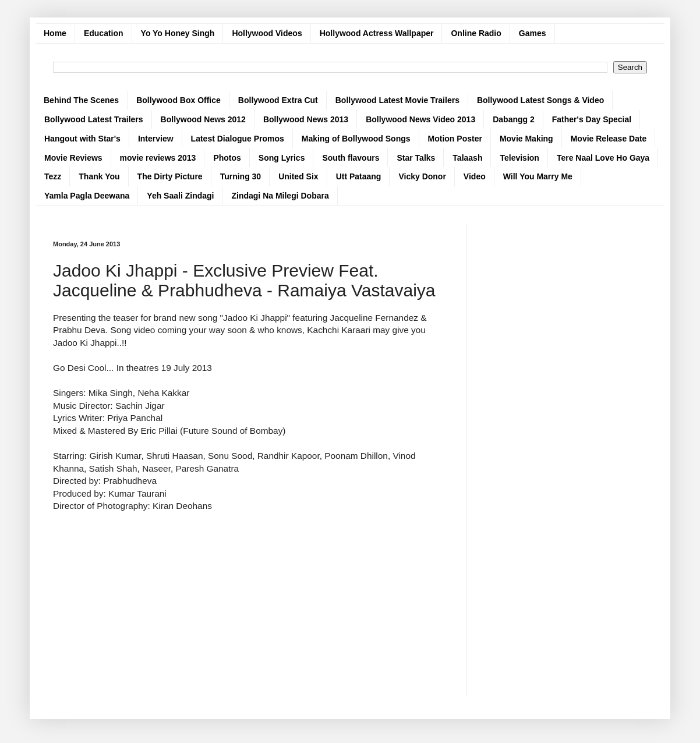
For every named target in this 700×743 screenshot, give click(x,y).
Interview (156, 139)
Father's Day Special (592, 119)
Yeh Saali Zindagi (180, 196)
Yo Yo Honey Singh (178, 33)
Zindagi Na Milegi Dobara (280, 196)
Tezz (53, 176)
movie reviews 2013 (158, 158)
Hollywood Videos (267, 33)
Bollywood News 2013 (306, 119)
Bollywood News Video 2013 (420, 119)
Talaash (467, 158)
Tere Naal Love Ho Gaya (603, 158)
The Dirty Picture (170, 176)
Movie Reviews (73, 158)
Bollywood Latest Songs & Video (540, 100)
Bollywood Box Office (178, 100)
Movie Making (526, 139)
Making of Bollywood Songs (356, 139)
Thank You (99, 176)
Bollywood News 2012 (203, 119)
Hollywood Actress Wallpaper (377, 33)
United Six (298, 176)
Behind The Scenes (81, 100)
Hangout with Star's (82, 139)
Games (533, 33)
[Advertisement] (251, 594)
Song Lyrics (282, 158)
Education (104, 33)
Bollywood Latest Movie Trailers (397, 100)
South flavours (351, 158)
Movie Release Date (609, 139)
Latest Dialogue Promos (238, 139)
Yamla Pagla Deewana (87, 196)
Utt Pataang (359, 176)
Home (55, 33)
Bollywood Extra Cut (278, 100)
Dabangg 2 (514, 119)
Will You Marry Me (538, 176)
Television (519, 158)
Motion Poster (455, 139)
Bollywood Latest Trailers (94, 119)
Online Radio (476, 33)
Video (475, 176)
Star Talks (416, 158)
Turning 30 (241, 176)
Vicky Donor (422, 176)
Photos (227, 158)
